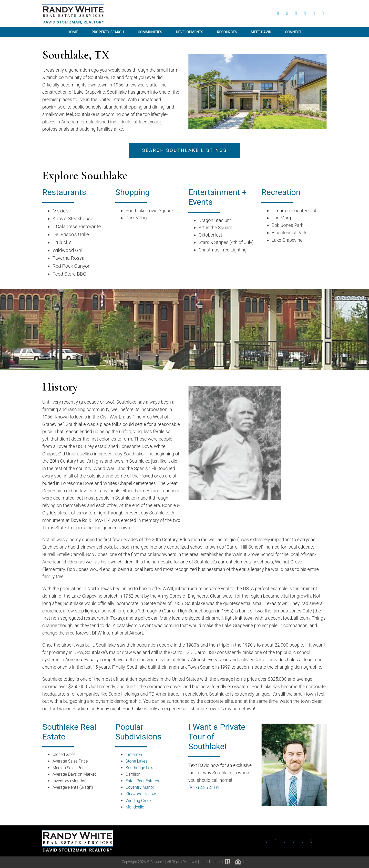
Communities (150, 32)
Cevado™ (158, 862)
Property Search (108, 32)
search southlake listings (184, 150)
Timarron (134, 754)
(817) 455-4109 (204, 788)
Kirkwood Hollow (141, 794)
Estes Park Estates (142, 781)
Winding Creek (139, 801)
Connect (293, 32)
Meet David (261, 32)
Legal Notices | (212, 862)
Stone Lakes (136, 761)
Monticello (135, 807)
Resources (227, 32)
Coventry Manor (140, 787)
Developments (189, 32)
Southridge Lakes (141, 768)
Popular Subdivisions (138, 732)
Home (73, 32)
